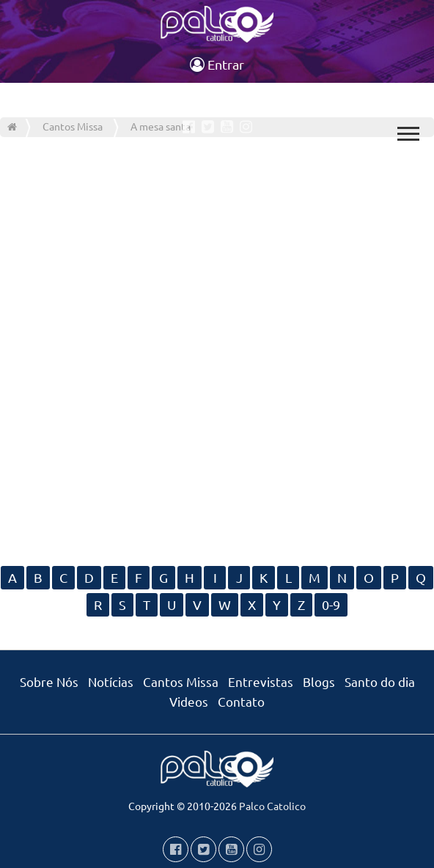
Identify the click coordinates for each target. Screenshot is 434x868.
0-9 (331, 604)
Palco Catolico (272, 806)
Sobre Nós (49, 681)
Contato (241, 701)
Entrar (217, 64)
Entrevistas (261, 681)
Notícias (111, 681)
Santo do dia (380, 681)
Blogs (319, 681)
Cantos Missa (181, 681)
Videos (189, 701)
